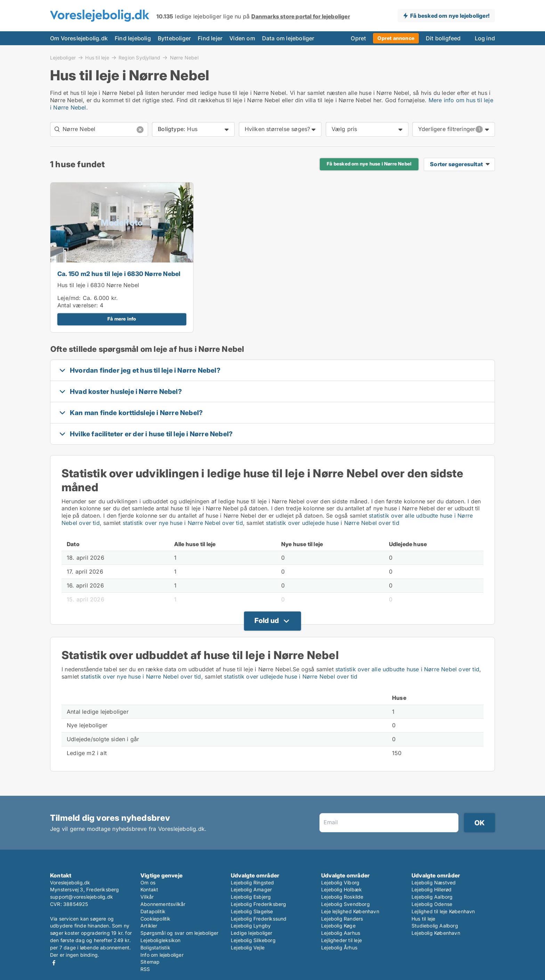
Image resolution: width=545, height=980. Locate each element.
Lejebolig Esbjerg (251, 897)
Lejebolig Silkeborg (253, 940)
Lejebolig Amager (251, 889)
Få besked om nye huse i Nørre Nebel (369, 164)
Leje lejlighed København (350, 911)
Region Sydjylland (139, 57)
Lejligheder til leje (341, 940)
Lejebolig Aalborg (432, 897)
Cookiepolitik (156, 919)
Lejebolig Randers (342, 919)
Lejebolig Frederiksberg (259, 904)
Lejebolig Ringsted (253, 882)
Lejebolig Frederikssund (259, 919)
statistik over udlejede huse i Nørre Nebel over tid (333, 523)
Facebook (54, 963)
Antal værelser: (78, 305)
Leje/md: (70, 298)
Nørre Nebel (184, 58)
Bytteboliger (174, 38)
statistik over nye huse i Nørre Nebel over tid (183, 523)
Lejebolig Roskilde (342, 897)
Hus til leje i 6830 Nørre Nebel (98, 285)
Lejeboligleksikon (160, 940)
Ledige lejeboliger (252, 933)
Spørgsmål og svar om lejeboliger (179, 933)
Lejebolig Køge (338, 926)
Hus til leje (97, 57)
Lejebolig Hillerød (432, 889)
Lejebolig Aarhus (341, 933)
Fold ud (267, 621)
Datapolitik (153, 911)
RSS (145, 969)
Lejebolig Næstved (434, 882)
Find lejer (210, 38)
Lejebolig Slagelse (252, 911)
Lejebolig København (436, 933)
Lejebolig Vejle (248, 947)
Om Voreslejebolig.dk (79, 38)
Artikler (149, 926)
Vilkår (147, 897)
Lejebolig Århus (339, 947)
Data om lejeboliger (288, 38)
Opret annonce (396, 38)
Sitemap (150, 962)
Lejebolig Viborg (340, 882)
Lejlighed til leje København (443, 911)
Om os (148, 882)
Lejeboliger (63, 57)
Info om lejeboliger (162, 955)
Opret (358, 38)
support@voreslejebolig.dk (82, 897)
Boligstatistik (155, 947)
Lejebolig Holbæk (341, 889)
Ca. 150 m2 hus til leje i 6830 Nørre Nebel (119, 274)
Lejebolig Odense (432, 904)
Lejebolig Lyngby (251, 926)
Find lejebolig (133, 38)
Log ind (485, 38)
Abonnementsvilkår (163, 904)
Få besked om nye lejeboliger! (450, 16)
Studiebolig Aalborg (435, 926)
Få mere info (122, 319)
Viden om (242, 38)
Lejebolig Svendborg (345, 904)
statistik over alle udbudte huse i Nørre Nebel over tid (407, 669)
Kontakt (149, 889)
